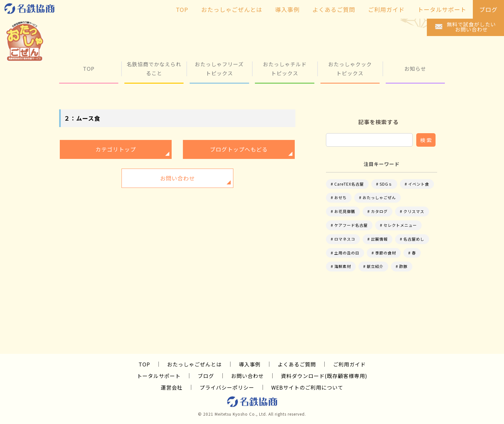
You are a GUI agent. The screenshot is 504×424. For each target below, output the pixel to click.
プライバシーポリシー (227, 387)
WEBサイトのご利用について (307, 387)
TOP (89, 69)
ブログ (206, 376)
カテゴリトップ (116, 149)
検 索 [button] (426, 140)
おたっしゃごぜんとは (194, 364)
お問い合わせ (177, 178)
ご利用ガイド (349, 364)
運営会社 (172, 387)
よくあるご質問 (297, 364)
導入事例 (250, 364)
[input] (369, 140)
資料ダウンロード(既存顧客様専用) (324, 376)
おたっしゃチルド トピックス (285, 68)
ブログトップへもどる (239, 149)
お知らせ (415, 69)
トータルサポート (159, 376)
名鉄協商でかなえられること (154, 68)
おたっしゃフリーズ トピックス (219, 68)
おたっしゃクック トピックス (350, 68)
